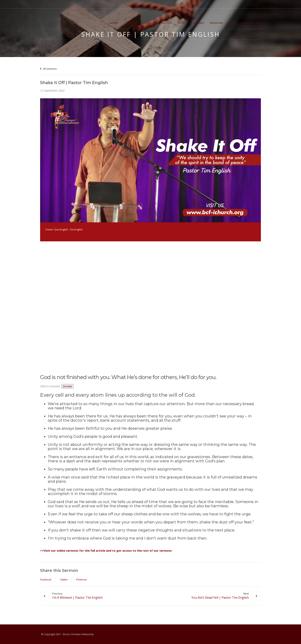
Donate (67, 386)
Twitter (64, 579)
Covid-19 (130, 23)
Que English (61, 229)
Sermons (216, 23)
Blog (232, 23)
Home (114, 23)
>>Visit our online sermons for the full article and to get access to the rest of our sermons (106, 550)
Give (181, 23)
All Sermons (48, 69)
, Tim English (76, 229)
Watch (167, 23)
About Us (149, 23)
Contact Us (251, 23)
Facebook (46, 579)
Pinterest (81, 579)
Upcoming (197, 23)
